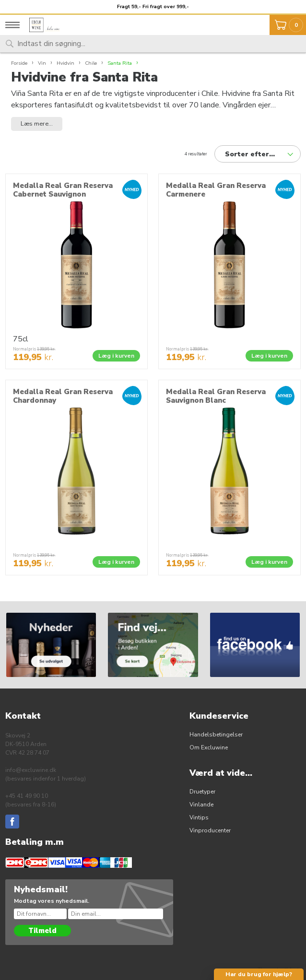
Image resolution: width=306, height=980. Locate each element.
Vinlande (201, 805)
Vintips (199, 817)
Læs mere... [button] (37, 124)
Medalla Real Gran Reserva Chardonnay (63, 396)
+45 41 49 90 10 (27, 796)
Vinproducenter (210, 830)
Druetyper (202, 792)
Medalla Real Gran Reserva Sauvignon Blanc (216, 396)
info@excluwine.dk (31, 770)
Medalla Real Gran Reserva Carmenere (216, 190)
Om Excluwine (209, 747)
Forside (19, 63)
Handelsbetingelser (216, 735)
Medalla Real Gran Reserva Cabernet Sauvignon (63, 190)
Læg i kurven (116, 356)
